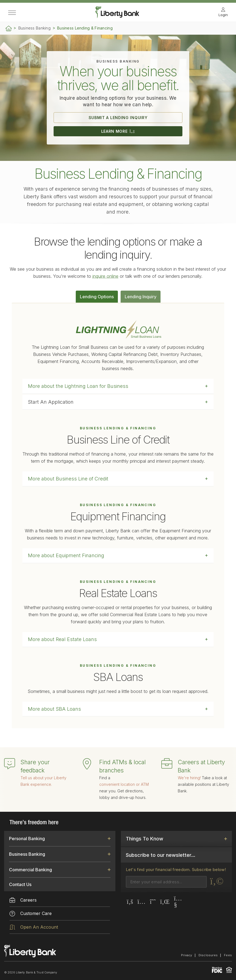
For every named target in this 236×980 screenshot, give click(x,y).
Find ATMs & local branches (123, 766)
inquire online (105, 276)
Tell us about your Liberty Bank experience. (43, 781)
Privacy (187, 955)
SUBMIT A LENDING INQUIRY (118, 118)
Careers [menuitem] (23, 900)
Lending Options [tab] (97, 297)
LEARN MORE (118, 131)
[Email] (166, 882)
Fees (228, 955)
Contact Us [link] (20, 884)
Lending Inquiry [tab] (141, 297)
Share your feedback (35, 766)
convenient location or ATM (124, 784)
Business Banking (34, 28)
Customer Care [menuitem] (31, 913)
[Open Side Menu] (12, 13)
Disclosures (208, 955)
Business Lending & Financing (85, 28)
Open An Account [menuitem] (34, 927)
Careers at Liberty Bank (201, 766)
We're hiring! (189, 778)
